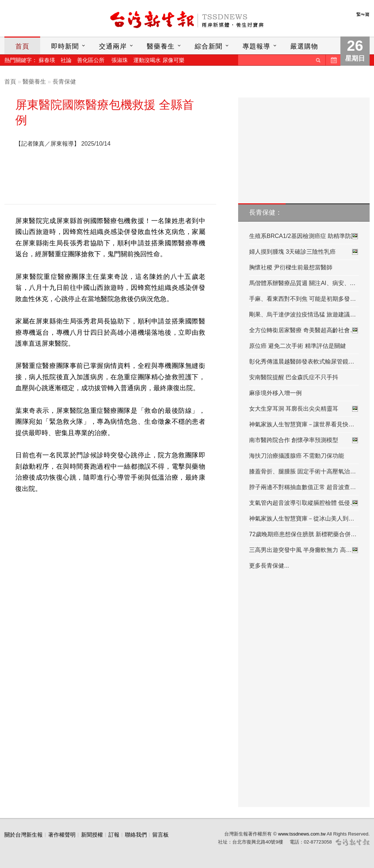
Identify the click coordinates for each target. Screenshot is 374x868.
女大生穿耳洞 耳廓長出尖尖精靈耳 (304, 409)
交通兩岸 (113, 46)
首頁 (22, 46)
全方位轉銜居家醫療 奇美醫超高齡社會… (304, 330)
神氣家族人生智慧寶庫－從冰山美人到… (302, 519)
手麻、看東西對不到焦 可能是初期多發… (302, 299)
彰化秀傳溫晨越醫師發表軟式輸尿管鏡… (302, 362)
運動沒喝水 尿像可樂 (159, 60)
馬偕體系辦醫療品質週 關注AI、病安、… (302, 283)
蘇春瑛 (47, 60)
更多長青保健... (269, 566)
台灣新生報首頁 (187, 20)
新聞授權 (92, 835)
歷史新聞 (333, 60)
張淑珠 (120, 60)
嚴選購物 (304, 46)
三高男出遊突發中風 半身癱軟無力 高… (304, 550)
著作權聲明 (62, 835)
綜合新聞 (209, 46)
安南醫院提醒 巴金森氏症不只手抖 (294, 377)
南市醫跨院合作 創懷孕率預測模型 (304, 440)
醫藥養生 (161, 46)
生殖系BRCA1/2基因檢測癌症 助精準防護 (304, 236)
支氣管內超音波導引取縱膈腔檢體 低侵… (304, 503)
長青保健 (64, 82)
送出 (318, 60)
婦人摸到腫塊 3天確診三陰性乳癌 (304, 252)
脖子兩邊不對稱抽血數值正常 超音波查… (302, 487)
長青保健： (266, 212)
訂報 (114, 835)
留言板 (161, 835)
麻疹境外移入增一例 (275, 393)
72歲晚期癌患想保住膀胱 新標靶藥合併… (303, 534)
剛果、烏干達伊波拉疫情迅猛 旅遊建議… (302, 314)
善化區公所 (91, 60)
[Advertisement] (110, 178)
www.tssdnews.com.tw (302, 834)
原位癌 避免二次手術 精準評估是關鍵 (297, 346)
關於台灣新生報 (24, 835)
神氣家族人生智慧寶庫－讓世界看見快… (302, 424)
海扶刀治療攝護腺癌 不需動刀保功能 (297, 456)
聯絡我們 (136, 835)
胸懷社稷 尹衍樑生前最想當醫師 (291, 267)
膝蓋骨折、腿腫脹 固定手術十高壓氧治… (302, 471)
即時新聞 (65, 46)
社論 (66, 60)
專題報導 (256, 46)
